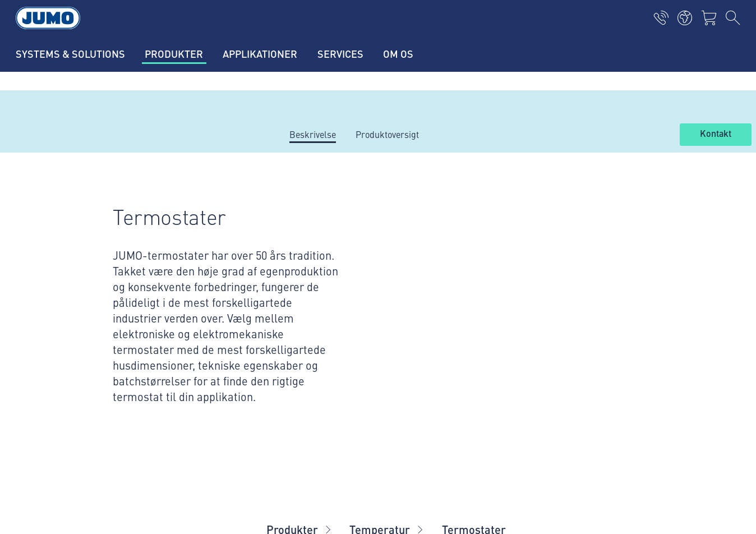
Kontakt (716, 134)
